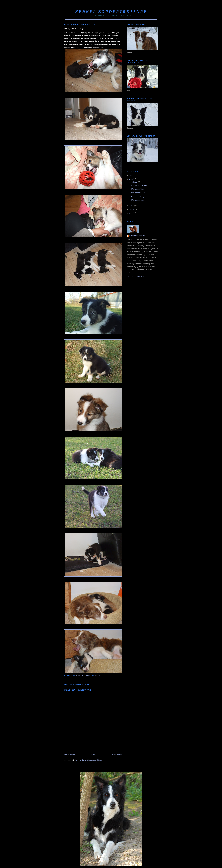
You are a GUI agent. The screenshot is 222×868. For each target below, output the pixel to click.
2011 (132, 206)
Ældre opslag (117, 755)
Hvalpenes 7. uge (138, 189)
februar (135, 182)
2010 (132, 209)
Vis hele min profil (135, 276)
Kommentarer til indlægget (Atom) (89, 760)
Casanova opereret (139, 185)
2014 (132, 175)
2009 (132, 213)
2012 (132, 179)
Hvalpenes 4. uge (138, 200)
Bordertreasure (137, 236)
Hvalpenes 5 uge (138, 196)
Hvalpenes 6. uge (138, 193)
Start (93, 755)
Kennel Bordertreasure (111, 12)
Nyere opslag (70, 755)
